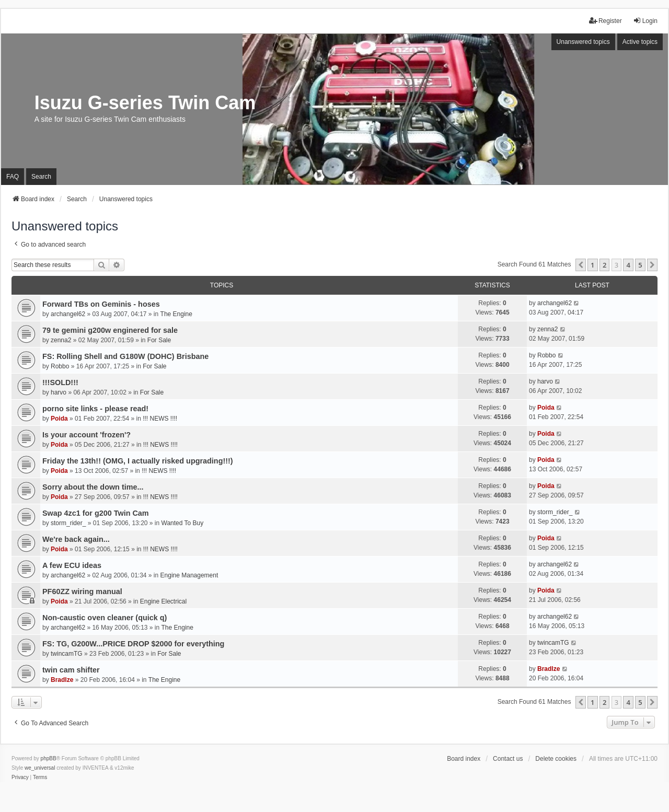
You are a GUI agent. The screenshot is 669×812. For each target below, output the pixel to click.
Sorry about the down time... (93, 487)
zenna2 (61, 340)
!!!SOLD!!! (60, 382)
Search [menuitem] (41, 177)
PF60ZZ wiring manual (82, 591)
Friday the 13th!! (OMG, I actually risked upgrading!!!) (138, 461)
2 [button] (604, 265)
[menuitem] (20, 778)
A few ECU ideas (72, 565)
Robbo (60, 366)
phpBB (49, 758)
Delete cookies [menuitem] (556, 759)
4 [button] (628, 265)
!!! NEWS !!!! (160, 419)
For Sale (159, 340)
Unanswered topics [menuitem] (583, 42)
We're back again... (76, 539)
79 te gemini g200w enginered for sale (110, 330)
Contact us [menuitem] (508, 759)
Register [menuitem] (605, 21)
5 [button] (640, 265)
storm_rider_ (68, 523)
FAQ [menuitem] (13, 177)
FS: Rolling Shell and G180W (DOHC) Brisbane (125, 356)
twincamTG (67, 654)
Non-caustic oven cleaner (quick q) (105, 618)
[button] (581, 265)
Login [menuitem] (645, 21)
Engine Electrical (163, 601)
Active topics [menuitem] (640, 42)
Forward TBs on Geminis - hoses (101, 304)
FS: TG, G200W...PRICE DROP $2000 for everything (133, 644)
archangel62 (68, 314)
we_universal (40, 768)
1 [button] (592, 265)
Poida (59, 419)
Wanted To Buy (183, 523)
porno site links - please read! (95, 409)
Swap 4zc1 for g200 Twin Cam (96, 513)
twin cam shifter (71, 670)
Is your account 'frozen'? (86, 435)
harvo (59, 392)
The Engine (176, 314)
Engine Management (189, 575)
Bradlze (62, 680)
